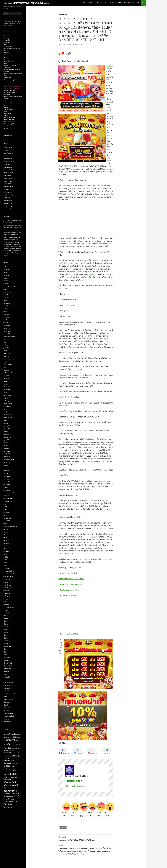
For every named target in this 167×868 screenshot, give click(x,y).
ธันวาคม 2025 (8, 159)
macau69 (6, 381)
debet (5, 311)
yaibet (5, 554)
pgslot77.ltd (7, 437)
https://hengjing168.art (10, 92)
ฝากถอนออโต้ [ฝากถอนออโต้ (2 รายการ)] (15, 763)
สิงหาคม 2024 (8, 203)
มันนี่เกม (6, 610)
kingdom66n (7, 362)
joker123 (110, 66)
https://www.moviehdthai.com (13, 74)
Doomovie (7, 314)
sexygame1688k (8, 498)
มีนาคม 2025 (7, 184)
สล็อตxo (6, 655)
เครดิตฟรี (6, 691)
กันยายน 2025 (8, 167)
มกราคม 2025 (8, 189)
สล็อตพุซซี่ (7, 658)
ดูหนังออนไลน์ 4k (9, 571)
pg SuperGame (8, 418)
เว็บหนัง (6, 705)
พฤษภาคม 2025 (8, 178)
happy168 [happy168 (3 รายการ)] (13, 737)
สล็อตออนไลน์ (8, 103)
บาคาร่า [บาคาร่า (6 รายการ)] (17, 756)
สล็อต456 (6, 627)
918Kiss (6, 284)
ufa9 (5, 535)
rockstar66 (7, 468)
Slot (5, 504)
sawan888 (7, 485)
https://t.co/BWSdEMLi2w (69, 634)
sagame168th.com (9, 482)
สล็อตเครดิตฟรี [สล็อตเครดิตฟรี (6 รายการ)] (11, 785)
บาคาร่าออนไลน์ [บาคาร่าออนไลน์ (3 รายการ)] (9, 761)
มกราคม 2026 (8, 156)
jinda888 (6, 348)
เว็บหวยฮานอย (8, 708)
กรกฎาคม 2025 (8, 173)
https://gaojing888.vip (10, 124)
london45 (6, 376)
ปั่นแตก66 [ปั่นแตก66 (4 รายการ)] (7, 763)
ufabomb (6, 540)
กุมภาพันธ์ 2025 (8, 187)
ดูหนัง (5, 565)
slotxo (5, 111)
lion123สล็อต (8, 365)
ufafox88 (6, 543)
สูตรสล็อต (6, 672)
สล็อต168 (6, 624)
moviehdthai (7, 395)
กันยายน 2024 (8, 201)
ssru (5, 515)
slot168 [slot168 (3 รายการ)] (17, 748)
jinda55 (6, 345)
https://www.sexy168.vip (11, 80)
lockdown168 (8, 373)
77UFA (6, 281)
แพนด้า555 (7, 719)
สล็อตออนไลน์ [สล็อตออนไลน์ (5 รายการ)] (10, 782)
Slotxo (5, 510)
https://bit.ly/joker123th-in (69, 573)
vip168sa (6, 552)
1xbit (5, 278)
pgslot (5, 63)
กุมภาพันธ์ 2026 (8, 153)
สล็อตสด (6, 660)
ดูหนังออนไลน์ (8, 46)
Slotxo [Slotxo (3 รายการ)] (6, 750)
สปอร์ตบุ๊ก (6, 618)
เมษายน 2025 (8, 181)
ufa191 (6, 529)
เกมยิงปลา (7, 688)
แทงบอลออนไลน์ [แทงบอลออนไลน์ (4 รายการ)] (10, 801)
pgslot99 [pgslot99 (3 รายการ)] (17, 745)
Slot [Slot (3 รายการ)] (13, 748)
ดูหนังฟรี (6, 71)
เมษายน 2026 (8, 148)
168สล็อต (6, 270)
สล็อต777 (6, 635)
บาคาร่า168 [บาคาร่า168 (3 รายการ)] (7, 758)
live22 (5, 367)
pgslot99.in (7, 443)
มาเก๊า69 (6, 613)
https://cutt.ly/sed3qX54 (68, 595)
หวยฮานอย (7, 685)
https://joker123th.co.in (11, 90)
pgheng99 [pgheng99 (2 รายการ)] (18, 740)
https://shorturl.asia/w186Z (60, 648)
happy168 (7, 328)
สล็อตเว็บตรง (7, 78)
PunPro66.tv (7, 454)
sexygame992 (8, 501)
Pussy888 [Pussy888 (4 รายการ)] (7, 748)
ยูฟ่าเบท (6, 616)
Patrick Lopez (79, 44)
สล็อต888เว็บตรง (9, 641)
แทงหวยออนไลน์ (9, 716)
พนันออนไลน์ (7, 599)
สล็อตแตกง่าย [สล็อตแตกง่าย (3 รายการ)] (8, 794)
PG (4, 409)
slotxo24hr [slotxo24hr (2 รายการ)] (11, 750)
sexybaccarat (7, 55)
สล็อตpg (6, 652)
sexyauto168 (7, 490)
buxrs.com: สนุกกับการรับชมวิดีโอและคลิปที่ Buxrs (26, 3)
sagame (6, 473)
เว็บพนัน (6, 697)
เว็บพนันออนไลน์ (8, 699)
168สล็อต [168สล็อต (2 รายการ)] (6, 735)
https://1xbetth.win (9, 118)
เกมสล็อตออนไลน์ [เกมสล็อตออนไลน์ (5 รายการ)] (11, 796)
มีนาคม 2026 (7, 150)
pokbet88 (6, 448)
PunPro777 (7, 457)
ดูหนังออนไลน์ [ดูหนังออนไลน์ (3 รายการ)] (8, 756)
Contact (91, 3)
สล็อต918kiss (7, 646)
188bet (6, 272)
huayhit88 (7, 334)
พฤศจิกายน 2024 (9, 195)
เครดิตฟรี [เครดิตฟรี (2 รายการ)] (6, 799)
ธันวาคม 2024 (8, 192)
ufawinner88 (7, 549)
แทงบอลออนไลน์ (9, 713)
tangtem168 (7, 518)
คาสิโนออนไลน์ (8, 560)
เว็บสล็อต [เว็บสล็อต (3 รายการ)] (12, 799)
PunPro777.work (9, 459)
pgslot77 (6, 434)
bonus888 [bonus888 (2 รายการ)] (6, 737)
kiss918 (6, 126)
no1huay (6, 401)
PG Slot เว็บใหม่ (8, 415)
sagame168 (7, 476)
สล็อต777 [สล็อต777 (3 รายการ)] (17, 774)
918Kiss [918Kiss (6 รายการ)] (13, 734)
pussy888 (6, 53)
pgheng (6, 423)
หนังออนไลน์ (7, 680)
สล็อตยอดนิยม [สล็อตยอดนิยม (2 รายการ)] (7, 780)
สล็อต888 (6, 638)
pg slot (5, 57)
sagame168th (8, 479)
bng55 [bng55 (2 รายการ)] (19, 735)
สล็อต (5, 621)
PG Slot (6, 412)
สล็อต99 (6, 99)
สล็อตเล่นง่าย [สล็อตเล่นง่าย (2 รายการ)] (7, 788)
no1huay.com (8, 404)
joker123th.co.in (9, 359)
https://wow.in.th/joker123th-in (71, 584)
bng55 (5, 300)
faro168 (6, 320)
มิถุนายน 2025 (8, 175)
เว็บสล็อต (6, 702)
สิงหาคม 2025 (8, 170)
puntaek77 (7, 462)
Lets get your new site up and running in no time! (113, 3)
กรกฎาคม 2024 (8, 206)
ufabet (5, 538)
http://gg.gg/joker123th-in (69, 590)
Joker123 (63, 827)
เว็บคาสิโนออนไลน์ (9, 694)
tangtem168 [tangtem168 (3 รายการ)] (8, 753)
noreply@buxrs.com (75, 786)
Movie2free (7, 390)
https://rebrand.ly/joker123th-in (71, 579)
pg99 (5, 420)
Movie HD (7, 387)
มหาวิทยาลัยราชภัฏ (9, 607)
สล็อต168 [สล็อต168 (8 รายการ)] (9, 774)
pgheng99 (7, 426)
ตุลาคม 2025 (7, 164)
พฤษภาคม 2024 (8, 209)
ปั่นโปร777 (7, 596)
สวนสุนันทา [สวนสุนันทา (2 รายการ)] (16, 794)
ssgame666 (7, 512)
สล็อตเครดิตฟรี (8, 666)
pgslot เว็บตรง (8, 61)
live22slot (6, 370)
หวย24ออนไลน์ (8, 683)
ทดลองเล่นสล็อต (8, 577)
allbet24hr (7, 295)
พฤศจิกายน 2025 (9, 161)
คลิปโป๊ (6, 115)
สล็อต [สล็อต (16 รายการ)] (7, 770)
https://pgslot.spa (9, 120)
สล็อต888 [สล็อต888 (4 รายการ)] (7, 777)
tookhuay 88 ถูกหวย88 (10, 526)
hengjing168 (7, 331)
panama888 (7, 406)
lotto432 (6, 378)
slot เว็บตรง (7, 94)
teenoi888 (7, 521)
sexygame (6, 496)
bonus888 (7, 303)
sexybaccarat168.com (10, 493)
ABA (5, 289)
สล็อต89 (6, 644)
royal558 (6, 471)
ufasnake (6, 546)
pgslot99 (6, 440)
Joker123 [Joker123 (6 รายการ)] (8, 740)
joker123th (63, 15)
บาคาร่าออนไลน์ (8, 109)
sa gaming (6, 42)
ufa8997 (6, 532)
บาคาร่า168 (7, 585)
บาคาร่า (6, 582)
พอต (5, 602)
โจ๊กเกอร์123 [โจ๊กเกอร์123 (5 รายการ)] (9, 804)
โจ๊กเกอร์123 (7, 722)
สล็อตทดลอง (7, 113)
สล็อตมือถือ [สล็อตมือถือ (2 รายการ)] (14, 777)
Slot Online (7, 507)
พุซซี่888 (6, 605)
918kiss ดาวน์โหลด (9, 286)
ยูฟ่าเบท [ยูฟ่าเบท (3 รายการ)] (13, 766)
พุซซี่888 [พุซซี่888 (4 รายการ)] (7, 766)
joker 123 (6, 44)
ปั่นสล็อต (6, 591)
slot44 (5, 101)
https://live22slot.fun (10, 65)
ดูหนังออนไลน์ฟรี (9, 574)
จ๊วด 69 (6, 563)
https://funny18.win (10, 122)
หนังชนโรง (7, 40)
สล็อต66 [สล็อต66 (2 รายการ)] (14, 770)
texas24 (6, 524)
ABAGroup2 (7, 292)
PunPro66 (7, 451)
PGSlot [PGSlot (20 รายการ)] (9, 744)
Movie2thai (7, 392)
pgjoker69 (7, 429)
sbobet (6, 487)
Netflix (6, 398)
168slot (6, 267)
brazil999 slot (8, 306)
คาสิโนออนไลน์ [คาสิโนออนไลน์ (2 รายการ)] (16, 753)
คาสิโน (6, 557)
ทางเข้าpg (7, 579)
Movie (5, 384)
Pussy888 (6, 465)
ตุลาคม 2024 (7, 198)
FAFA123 (6, 317)
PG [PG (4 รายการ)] (14, 740)
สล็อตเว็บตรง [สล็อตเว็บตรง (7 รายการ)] (10, 791)
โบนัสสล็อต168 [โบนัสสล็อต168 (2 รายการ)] (8, 807)
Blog (83, 3)
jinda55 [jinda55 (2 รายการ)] (18, 737)
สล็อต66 (6, 630)
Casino (6, 309)
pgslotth (6, 128)
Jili (4, 339)
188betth (6, 275)
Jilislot (5, 342)
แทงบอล (6, 711)
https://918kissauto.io (10, 36)
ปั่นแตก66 (7, 593)
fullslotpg (6, 323)
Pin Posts (136, 3)
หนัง (5, 674)
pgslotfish (6, 445)
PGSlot (6, 431)
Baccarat (6, 298)
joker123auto (8, 353)
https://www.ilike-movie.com (12, 69)
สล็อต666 (6, 632)
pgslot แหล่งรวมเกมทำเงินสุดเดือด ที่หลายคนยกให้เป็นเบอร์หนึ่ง (12, 228)
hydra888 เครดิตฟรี (9, 337)
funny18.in (7, 325)
